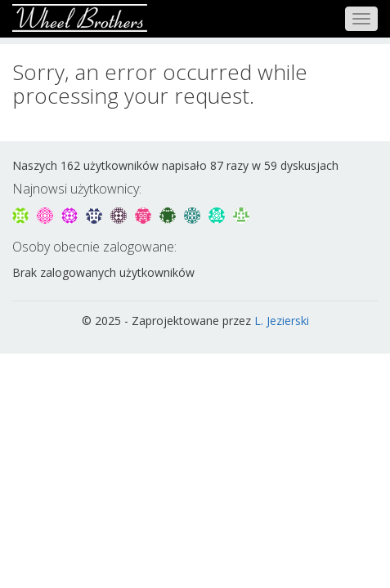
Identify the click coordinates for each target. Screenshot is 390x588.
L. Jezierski (282, 321)
